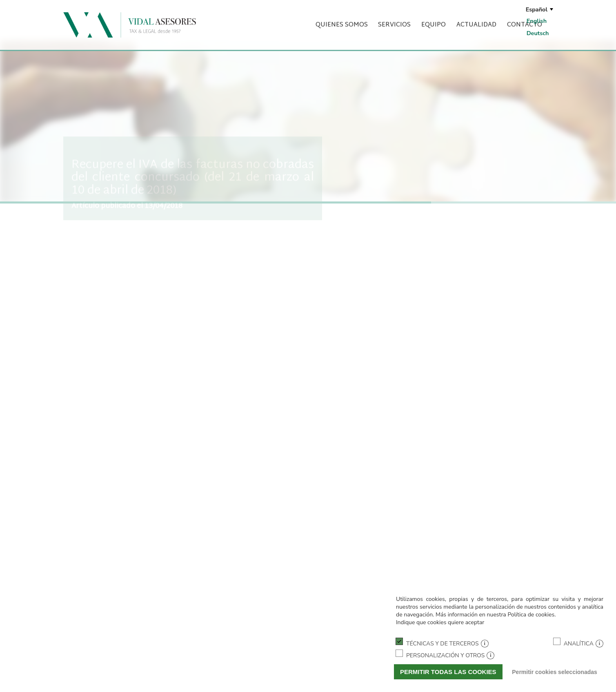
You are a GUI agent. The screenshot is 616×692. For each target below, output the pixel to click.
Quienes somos (342, 20)
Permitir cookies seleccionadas (555, 672)
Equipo (434, 20)
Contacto (525, 20)
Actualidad (476, 20)
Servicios (394, 20)
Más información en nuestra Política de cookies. (496, 615)
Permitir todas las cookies (448, 672)
